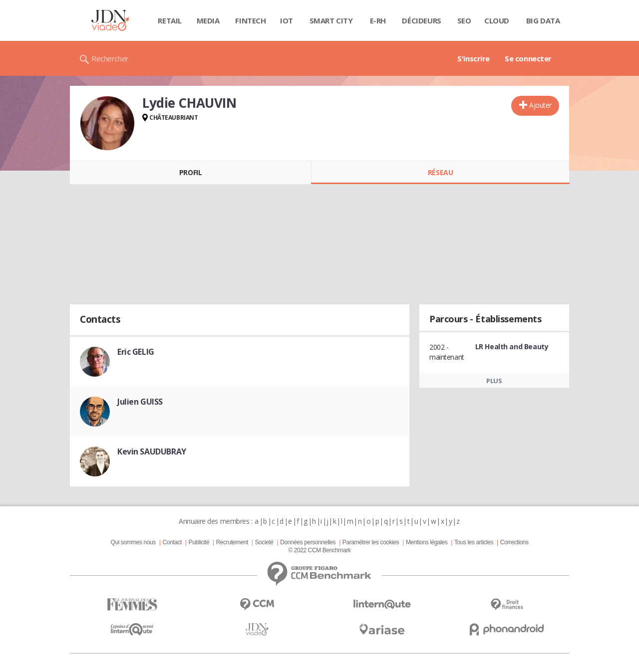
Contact (172, 542)
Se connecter (528, 58)
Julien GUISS (140, 402)
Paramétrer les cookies (371, 542)
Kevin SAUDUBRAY (152, 451)
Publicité (199, 542)
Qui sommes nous (133, 542)
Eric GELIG (136, 352)
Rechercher (110, 58)
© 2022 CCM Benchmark (319, 550)
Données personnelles (308, 542)
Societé (264, 542)
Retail (169, 20)
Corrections (514, 542)
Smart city (331, 20)
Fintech (250, 20)
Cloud (497, 20)
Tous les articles (474, 542)
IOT (287, 20)
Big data (543, 20)
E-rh (378, 20)
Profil (190, 172)
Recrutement (232, 542)
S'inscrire (474, 58)
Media (208, 20)
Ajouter (540, 105)
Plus (494, 381)
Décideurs (421, 20)
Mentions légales (427, 542)
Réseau (440, 172)
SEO (464, 20)
